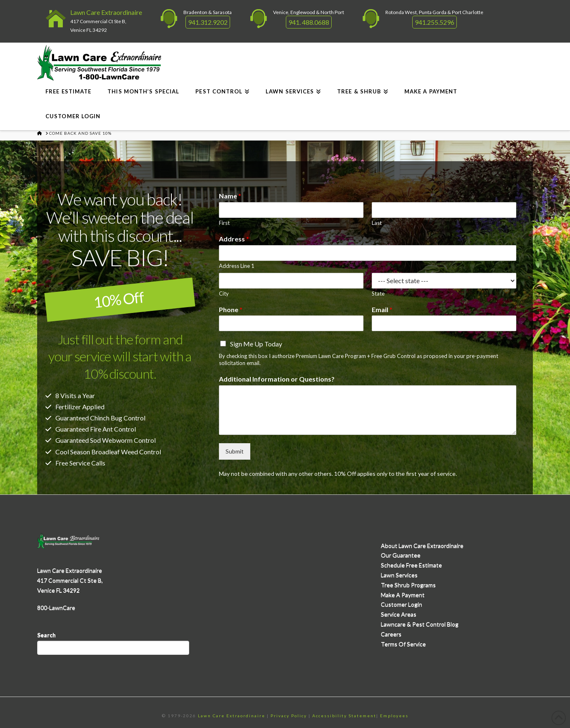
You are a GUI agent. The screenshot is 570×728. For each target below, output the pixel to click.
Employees (394, 716)
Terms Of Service (403, 644)
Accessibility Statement (344, 716)
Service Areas (399, 614)
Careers (391, 634)
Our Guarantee (401, 555)
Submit (235, 451)
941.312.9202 (208, 22)
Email (382, 309)
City (224, 294)
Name (230, 196)
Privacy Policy (289, 716)
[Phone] (291, 323)
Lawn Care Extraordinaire (106, 12)
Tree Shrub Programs (408, 585)
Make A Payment (403, 595)
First (224, 223)
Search (46, 635)
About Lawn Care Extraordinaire (422, 545)
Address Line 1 (237, 266)
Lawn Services (399, 575)
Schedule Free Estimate (411, 565)
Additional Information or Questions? (277, 379)
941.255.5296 (435, 22)
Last (377, 223)
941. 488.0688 (309, 22)
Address (234, 239)
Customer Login (401, 604)
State (378, 294)
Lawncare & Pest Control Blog (420, 624)
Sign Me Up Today (256, 344)
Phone (231, 309)
